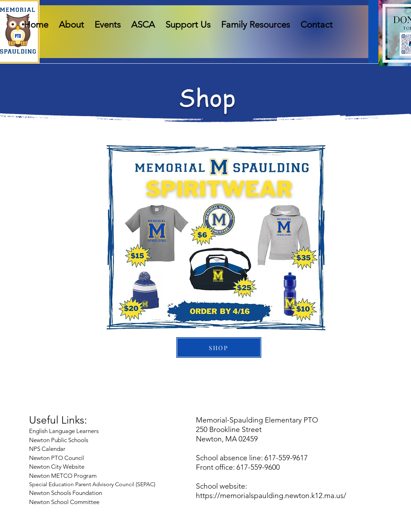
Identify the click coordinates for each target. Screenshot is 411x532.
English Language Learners (64, 431)
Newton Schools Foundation (66, 493)
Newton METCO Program (63, 476)
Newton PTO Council (56, 458)
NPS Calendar (48, 449)
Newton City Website (57, 467)
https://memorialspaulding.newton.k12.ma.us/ (271, 495)
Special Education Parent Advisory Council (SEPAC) (92, 484)
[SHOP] (219, 347)
